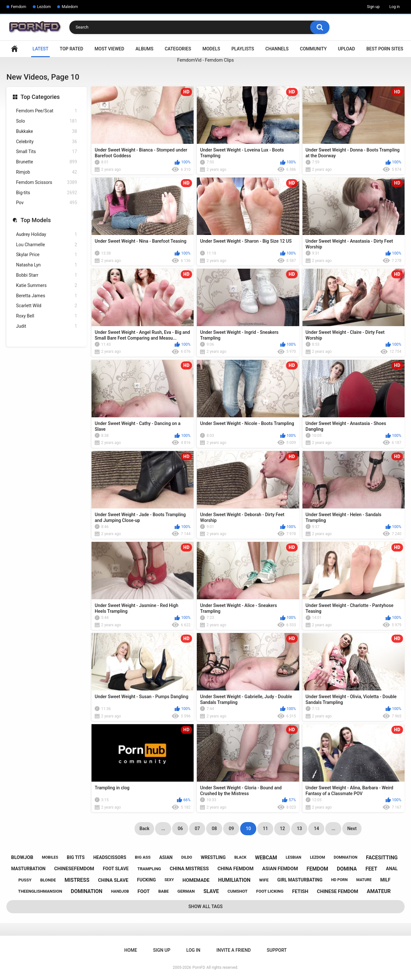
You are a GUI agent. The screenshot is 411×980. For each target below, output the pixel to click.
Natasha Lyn (47, 265)
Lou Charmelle (47, 245)
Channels (277, 49)
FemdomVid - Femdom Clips (205, 60)
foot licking (270, 891)
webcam (266, 858)
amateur (379, 891)
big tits (76, 857)
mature (364, 880)
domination (87, 891)
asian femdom (280, 869)
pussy (25, 880)
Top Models (36, 220)
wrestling (213, 857)
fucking (147, 880)
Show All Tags (206, 906)
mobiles (50, 857)
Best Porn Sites (385, 49)
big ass (143, 857)
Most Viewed (109, 49)
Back (144, 828)
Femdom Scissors (47, 182)
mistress (77, 880)
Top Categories (40, 97)
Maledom (70, 7)
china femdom (235, 869)
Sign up (373, 7)
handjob (120, 891)
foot (144, 891)
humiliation (234, 880)
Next (352, 828)
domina (347, 869)
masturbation (28, 869)
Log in (394, 7)
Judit (47, 326)
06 (180, 828)
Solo (47, 121)
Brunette (47, 162)
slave (211, 891)
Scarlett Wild (47, 306)
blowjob (22, 857)
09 (231, 828)
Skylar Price (47, 255)
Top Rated (71, 49)
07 (197, 828)
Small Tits (47, 152)
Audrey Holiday (47, 234)
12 (282, 828)
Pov (47, 203)
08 (214, 828)
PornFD (199, 967)
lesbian (293, 857)
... (163, 828)
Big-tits (47, 193)
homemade (196, 880)
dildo (187, 857)
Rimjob (47, 172)
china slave (113, 880)
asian (166, 857)
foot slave (116, 869)
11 (265, 828)
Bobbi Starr (47, 275)
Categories (178, 49)
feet (371, 869)
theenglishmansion (40, 891)
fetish (300, 891)
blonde (48, 880)
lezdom (317, 857)
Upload (347, 49)
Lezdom (44, 7)
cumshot (238, 891)
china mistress (189, 869)
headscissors (110, 857)
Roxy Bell (47, 316)
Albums (144, 49)
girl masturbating (300, 880)
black (240, 857)
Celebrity (47, 142)
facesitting (382, 858)
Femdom (19, 7)
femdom (317, 869)
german (186, 891)
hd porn (339, 880)
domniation (345, 857)
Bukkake (47, 131)
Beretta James (47, 296)
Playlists (243, 49)
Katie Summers (47, 286)
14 (316, 828)
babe (164, 891)
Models (211, 49)
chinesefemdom (74, 869)
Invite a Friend (234, 950)
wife (264, 880)
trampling (149, 869)
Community (313, 49)
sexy (169, 880)
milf (385, 880)
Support (277, 950)
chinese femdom (337, 891)
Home (14, 49)
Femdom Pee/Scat (47, 111)
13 (299, 828)
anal (392, 869)
